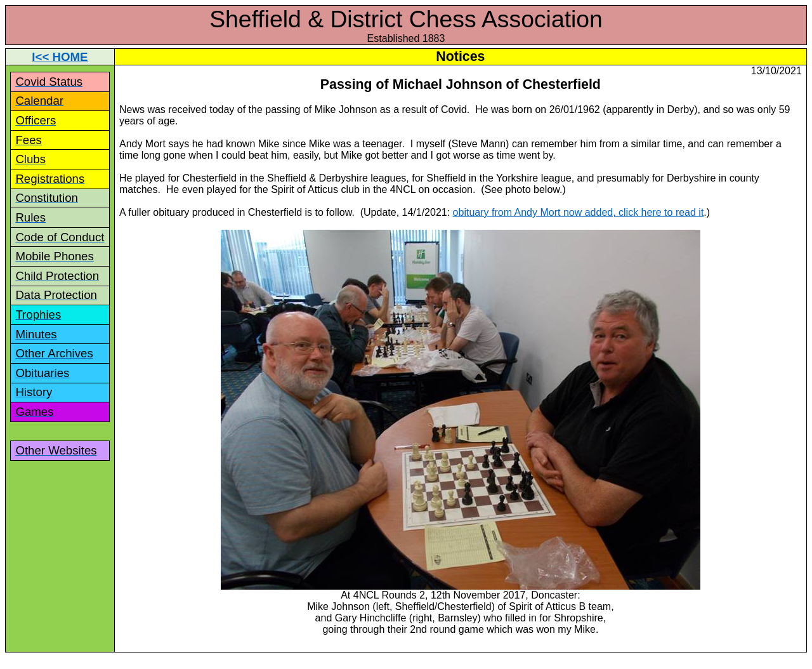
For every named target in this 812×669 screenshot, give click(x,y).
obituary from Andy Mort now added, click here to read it (579, 212)
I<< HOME (60, 57)
